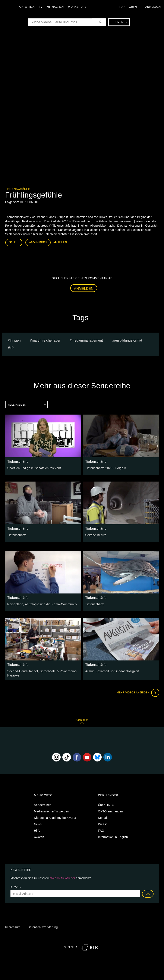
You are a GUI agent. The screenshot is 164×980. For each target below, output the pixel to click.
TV (42, 7)
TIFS (12, 347)
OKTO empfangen (111, 811)
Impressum (13, 926)
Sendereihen (43, 804)
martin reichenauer (46, 340)
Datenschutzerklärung (43, 926)
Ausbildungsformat (128, 340)
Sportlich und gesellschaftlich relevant (33, 468)
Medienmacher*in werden (51, 811)
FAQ (101, 830)
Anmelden (84, 288)
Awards (39, 836)
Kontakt (103, 817)
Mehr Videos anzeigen (138, 692)
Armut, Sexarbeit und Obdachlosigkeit (111, 671)
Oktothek (28, 7)
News (38, 824)
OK (148, 893)
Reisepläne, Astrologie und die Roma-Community (41, 604)
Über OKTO (106, 804)
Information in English (113, 836)
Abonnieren (38, 242)
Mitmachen (56, 7)
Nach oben (82, 722)
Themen (120, 22)
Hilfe (37, 830)
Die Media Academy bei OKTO (55, 817)
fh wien (15, 340)
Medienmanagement (87, 340)
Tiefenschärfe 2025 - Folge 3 (105, 468)
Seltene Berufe (95, 535)
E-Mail (16, 886)
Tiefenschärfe (18, 189)
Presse (103, 824)
